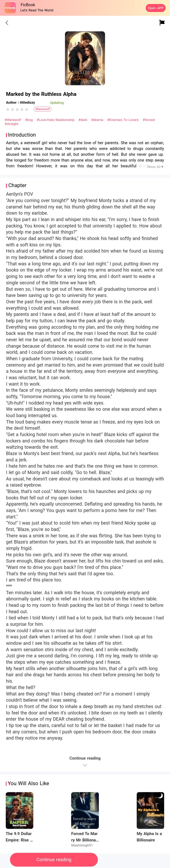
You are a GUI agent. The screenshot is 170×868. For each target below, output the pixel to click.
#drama (98, 120)
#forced (149, 120)
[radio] (8, 109)
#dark (83, 120)
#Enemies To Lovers (124, 120)
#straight (11, 124)
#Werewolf (13, 120)
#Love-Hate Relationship (56, 120)
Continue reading (54, 860)
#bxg (29, 120)
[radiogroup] (17, 109)
